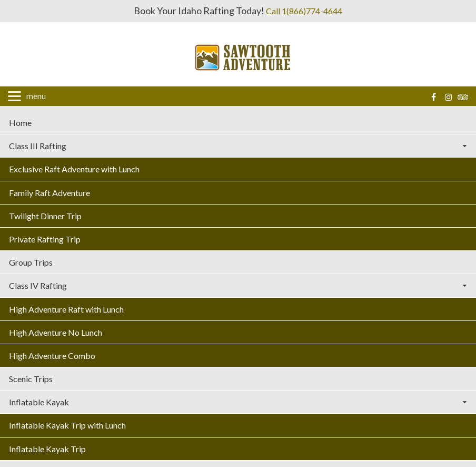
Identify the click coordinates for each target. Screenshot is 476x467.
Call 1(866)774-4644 (304, 11)
